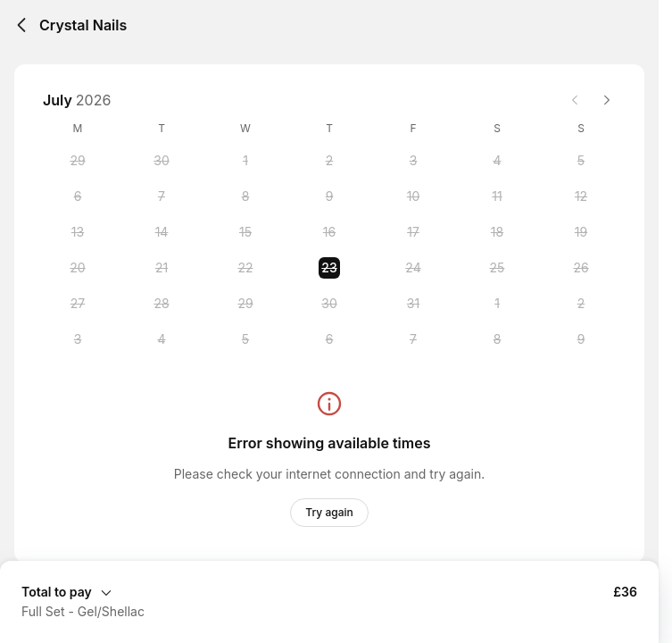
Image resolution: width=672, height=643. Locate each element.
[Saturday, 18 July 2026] (497, 232)
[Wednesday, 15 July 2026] (245, 232)
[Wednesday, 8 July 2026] (245, 196)
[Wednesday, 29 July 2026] (245, 304)
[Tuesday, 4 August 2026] (162, 339)
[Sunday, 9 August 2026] (581, 339)
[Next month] (607, 100)
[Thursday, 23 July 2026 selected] (329, 268)
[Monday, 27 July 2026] (78, 304)
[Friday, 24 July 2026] (413, 268)
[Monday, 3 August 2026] (78, 339)
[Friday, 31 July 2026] (413, 304)
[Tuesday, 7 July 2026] (162, 196)
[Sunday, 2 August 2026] (581, 304)
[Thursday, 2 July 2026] (329, 161)
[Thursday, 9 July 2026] (329, 196)
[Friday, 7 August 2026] (413, 339)
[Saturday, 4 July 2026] (497, 161)
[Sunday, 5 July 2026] (581, 161)
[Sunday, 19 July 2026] (581, 232)
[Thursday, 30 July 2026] (329, 304)
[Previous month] (575, 100)
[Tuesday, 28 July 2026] (162, 304)
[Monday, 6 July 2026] (78, 196)
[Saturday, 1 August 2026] (497, 304)
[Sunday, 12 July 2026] (581, 196)
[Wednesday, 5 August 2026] (245, 339)
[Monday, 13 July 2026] (78, 232)
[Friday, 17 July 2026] (413, 232)
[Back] (21, 25)
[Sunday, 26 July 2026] (581, 268)
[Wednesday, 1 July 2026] (245, 161)
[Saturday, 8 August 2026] (497, 339)
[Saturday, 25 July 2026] (497, 268)
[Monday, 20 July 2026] (78, 268)
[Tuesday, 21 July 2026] (162, 268)
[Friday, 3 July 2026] (413, 161)
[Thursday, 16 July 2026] (329, 232)
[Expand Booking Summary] (329, 591)
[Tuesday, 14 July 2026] (162, 232)
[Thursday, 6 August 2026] (329, 339)
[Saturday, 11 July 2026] (497, 196)
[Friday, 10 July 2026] (413, 196)
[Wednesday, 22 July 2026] (245, 268)
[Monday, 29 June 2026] (78, 161)
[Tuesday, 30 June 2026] (162, 161)
